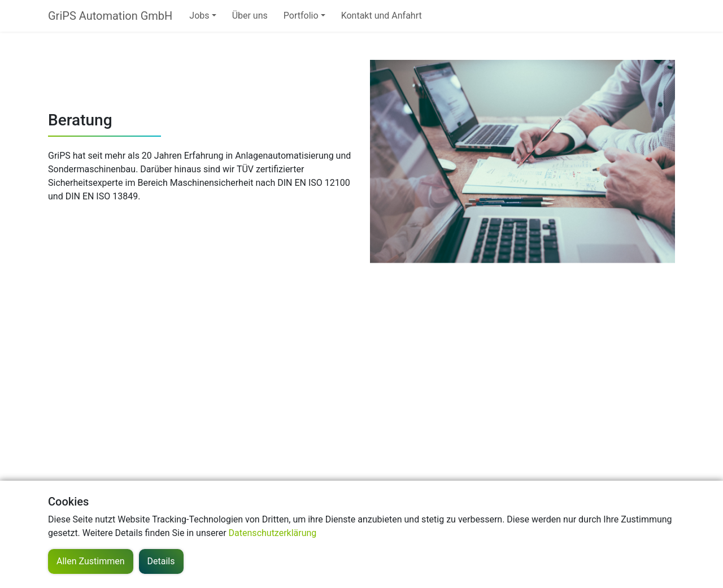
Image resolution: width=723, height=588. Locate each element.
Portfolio (301, 16)
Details (161, 561)
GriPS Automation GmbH (110, 16)
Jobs (199, 16)
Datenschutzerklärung (273, 533)
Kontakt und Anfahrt (382, 16)
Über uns (250, 16)
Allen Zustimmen (91, 561)
